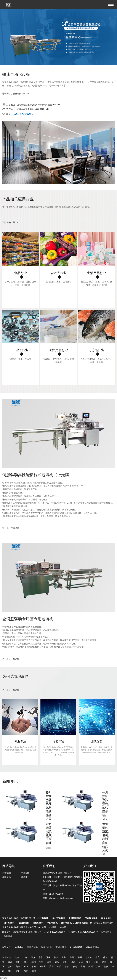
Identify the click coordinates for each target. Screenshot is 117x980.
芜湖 (18, 966)
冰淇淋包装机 (82, 923)
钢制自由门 (61, 947)
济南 (75, 966)
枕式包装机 (43, 918)
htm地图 (53, 927)
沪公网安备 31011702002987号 (84, 932)
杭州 (34, 962)
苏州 (72, 957)
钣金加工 (19, 947)
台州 (104, 962)
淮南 (34, 966)
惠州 (18, 971)
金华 (81, 962)
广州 (98, 966)
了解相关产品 (10, 222)
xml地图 (42, 927)
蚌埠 (26, 966)
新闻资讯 (6, 877)
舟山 (96, 962)
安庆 (67, 966)
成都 (34, 971)
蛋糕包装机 (38, 923)
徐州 (56, 957)
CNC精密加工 (92, 947)
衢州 (88, 962)
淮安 (98, 957)
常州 (64, 957)
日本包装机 (9, 923)
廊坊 (33, 957)
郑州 (91, 966)
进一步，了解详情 (13, 690)
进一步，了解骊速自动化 (16, 94)
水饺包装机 (52, 923)
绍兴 (73, 962)
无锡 (48, 957)
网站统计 (5, 978)
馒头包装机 (66, 923)
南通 (80, 957)
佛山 (10, 971)
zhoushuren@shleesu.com (62, 898)
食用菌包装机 (75, 918)
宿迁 (26, 962)
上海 (25, 957)
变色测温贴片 (76, 947)
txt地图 (63, 927)
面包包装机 (106, 918)
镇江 (10, 962)
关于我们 (6, 873)
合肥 (10, 966)
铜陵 (59, 966)
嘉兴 (57, 962)
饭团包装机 (24, 923)
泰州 (18, 962)
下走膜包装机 (91, 918)
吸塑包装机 (46, 947)
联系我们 (25, 877)
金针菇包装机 (59, 918)
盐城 (105, 957)
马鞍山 (42, 966)
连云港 (89, 957)
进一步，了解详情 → (12, 528)
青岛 (83, 966)
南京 (41, 957)
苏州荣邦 (8, 936)
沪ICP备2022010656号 (55, 932)
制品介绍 (25, 873)
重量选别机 (32, 947)
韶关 (106, 966)
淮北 (51, 966)
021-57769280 (56, 894)
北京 (17, 957)
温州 (49, 962)
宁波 (41, 962)
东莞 (26, 971)
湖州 (65, 962)
